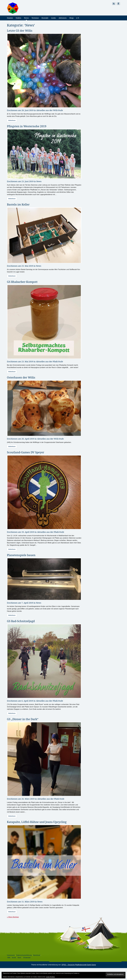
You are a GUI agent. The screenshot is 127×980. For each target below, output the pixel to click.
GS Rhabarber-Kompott (22, 282)
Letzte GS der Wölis (20, 31)
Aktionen (63, 18)
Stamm (10, 18)
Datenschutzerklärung (24, 955)
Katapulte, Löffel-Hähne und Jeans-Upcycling (37, 822)
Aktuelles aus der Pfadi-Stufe (50, 362)
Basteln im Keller (18, 204)
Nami (19, 958)
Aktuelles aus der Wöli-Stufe (50, 110)
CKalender (27, 958)
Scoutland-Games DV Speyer (26, 452)
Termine (35, 18)
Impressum (11, 955)
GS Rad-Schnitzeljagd (21, 621)
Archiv (14, 958)
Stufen (18, 18)
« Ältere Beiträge (13, 917)
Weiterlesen (12, 120)
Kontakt (45, 18)
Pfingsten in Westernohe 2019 (27, 126)
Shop (71, 18)
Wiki (9, 958)
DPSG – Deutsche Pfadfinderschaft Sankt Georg (79, 965)
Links (53, 18)
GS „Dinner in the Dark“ (23, 719)
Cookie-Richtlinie (50, 977)
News (26, 18)
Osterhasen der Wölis (21, 377)
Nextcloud (37, 955)
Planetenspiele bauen (21, 555)
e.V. (78, 18)
